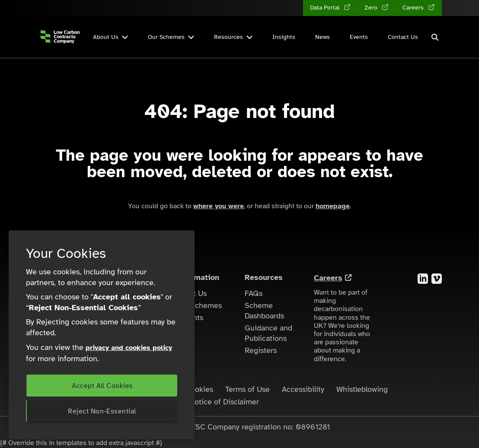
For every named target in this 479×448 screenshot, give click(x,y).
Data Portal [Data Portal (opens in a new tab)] (326, 8)
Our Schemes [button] (171, 37)
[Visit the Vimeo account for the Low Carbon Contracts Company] (437, 278)
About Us (191, 293)
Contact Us (403, 37)
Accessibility (303, 389)
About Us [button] (110, 37)
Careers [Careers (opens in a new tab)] (414, 8)
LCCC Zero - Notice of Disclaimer (202, 402)
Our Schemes (199, 305)
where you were (219, 206)
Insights (284, 37)
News (323, 37)
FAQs (254, 293)
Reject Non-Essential (102, 411)
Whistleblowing (362, 389)
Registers (261, 350)
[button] (435, 37)
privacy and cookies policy (129, 348)
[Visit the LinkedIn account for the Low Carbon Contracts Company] (423, 278)
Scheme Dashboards (264, 311)
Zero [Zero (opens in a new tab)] (372, 8)
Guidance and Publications (268, 333)
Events (359, 37)
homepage (333, 206)
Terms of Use (247, 389)
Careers (328, 278)
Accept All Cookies (102, 386)
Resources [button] (233, 37)
